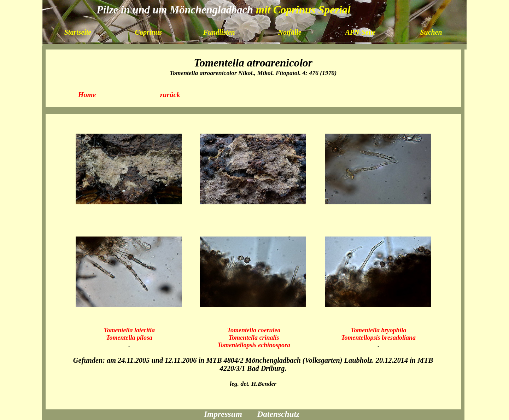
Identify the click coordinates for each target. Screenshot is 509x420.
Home (87, 95)
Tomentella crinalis (254, 338)
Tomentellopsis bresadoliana (378, 338)
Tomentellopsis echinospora (254, 345)
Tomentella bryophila (379, 330)
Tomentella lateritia (129, 330)
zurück (170, 95)
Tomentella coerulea (254, 330)
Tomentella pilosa (129, 338)
